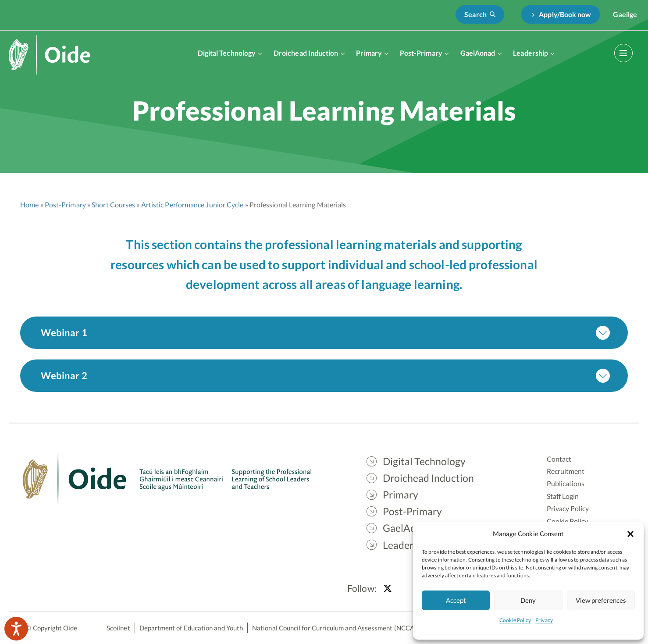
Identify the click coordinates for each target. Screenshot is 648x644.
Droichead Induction (306, 53)
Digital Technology (227, 53)
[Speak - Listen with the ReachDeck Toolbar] (16, 629)
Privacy (544, 620)
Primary (369, 53)
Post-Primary (421, 53)
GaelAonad (478, 53)
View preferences (601, 600)
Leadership (531, 53)
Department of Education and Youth (191, 628)
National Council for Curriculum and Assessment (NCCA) (334, 628)
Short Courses (113, 205)
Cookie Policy (515, 620)
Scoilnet (118, 628)
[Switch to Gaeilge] (625, 14)
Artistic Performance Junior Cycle (192, 205)
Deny (528, 600)
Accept (456, 600)
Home (29, 205)
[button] (630, 534)
